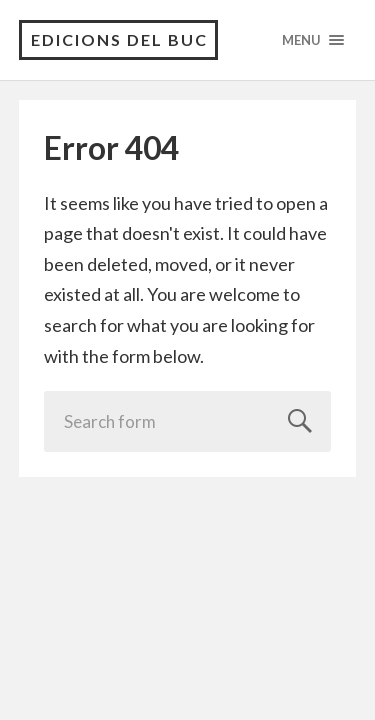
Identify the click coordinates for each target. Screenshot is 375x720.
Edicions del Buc (119, 39)
